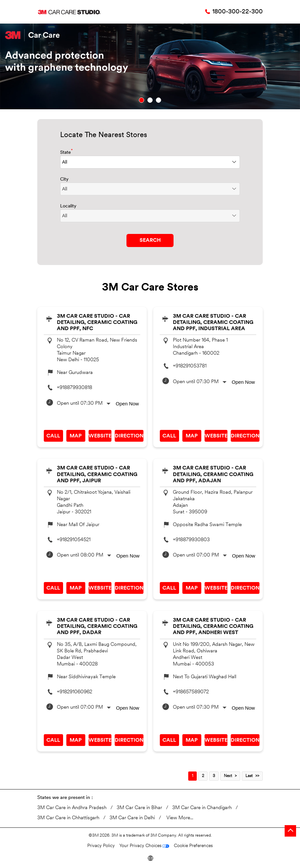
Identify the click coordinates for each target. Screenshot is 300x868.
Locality (68, 206)
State (67, 152)
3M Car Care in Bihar (139, 808)
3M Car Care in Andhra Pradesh (72, 808)
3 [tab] (158, 100)
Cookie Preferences (193, 846)
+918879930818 (75, 388)
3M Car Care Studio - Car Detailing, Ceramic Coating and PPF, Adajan (213, 474)
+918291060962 (75, 692)
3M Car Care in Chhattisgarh (68, 818)
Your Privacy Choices (140, 846)
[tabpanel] (150, 66)
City (64, 179)
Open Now (127, 404)
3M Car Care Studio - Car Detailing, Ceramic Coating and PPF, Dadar (97, 627)
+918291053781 (190, 366)
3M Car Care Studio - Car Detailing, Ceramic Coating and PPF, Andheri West (213, 627)
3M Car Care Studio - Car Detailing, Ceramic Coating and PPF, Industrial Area (213, 323)
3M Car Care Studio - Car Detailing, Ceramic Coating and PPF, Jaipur (97, 474)
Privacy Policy (101, 846)
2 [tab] (150, 100)
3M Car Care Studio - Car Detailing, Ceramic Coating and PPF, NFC (97, 323)
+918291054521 (74, 540)
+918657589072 (191, 692)
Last (249, 776)
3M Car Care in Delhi (132, 818)
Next (228, 776)
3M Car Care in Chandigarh (202, 808)
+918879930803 (191, 540)
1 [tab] (142, 100)
